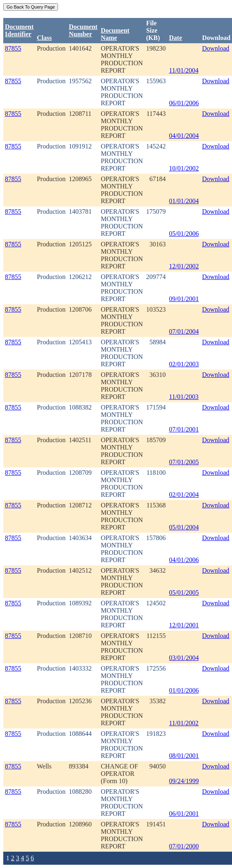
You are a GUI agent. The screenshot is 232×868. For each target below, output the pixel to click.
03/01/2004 (184, 658)
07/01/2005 (184, 462)
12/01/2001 (184, 625)
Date (176, 38)
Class (44, 38)
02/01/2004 (184, 495)
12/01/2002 (184, 266)
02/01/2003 (184, 364)
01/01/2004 (184, 201)
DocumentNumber (83, 30)
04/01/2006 (184, 560)
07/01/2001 (184, 429)
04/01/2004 (184, 136)
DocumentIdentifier (19, 30)
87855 (13, 48)
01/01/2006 (184, 690)
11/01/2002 (184, 723)
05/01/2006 (184, 234)
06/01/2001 (184, 814)
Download (216, 48)
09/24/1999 (184, 781)
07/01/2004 (184, 331)
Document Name (115, 34)
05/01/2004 (184, 527)
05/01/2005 (184, 592)
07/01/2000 (184, 846)
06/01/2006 (184, 103)
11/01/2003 (184, 397)
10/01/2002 (184, 168)
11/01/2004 (184, 70)
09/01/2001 (184, 299)
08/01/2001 (184, 756)
